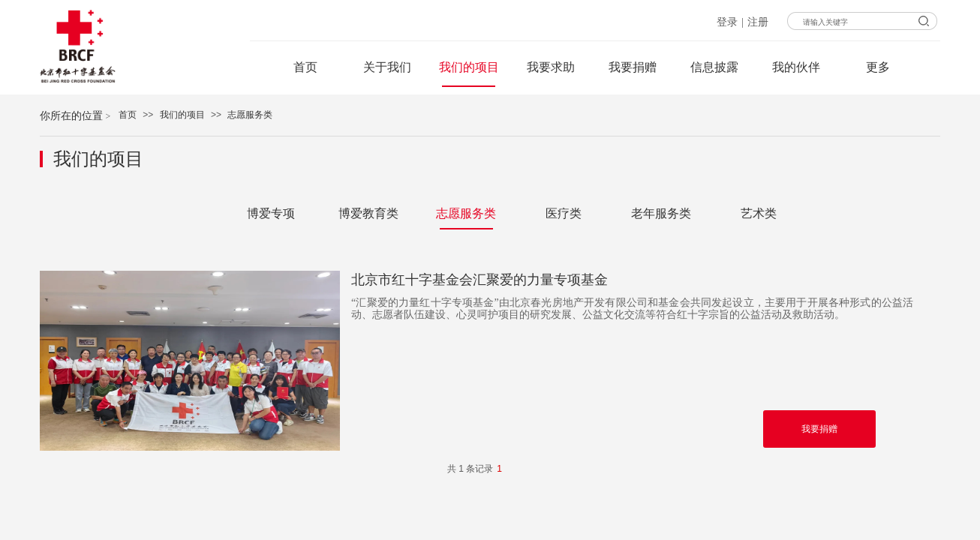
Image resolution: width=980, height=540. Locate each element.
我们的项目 (182, 115)
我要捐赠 (633, 67)
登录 (727, 22)
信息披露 (714, 67)
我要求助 (551, 67)
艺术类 (759, 213)
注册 (758, 22)
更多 (878, 67)
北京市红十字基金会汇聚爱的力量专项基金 (479, 280)
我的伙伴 (796, 67)
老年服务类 (661, 213)
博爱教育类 (368, 213)
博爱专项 (271, 213)
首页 (128, 115)
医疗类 (564, 213)
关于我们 (387, 67)
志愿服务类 (250, 115)
